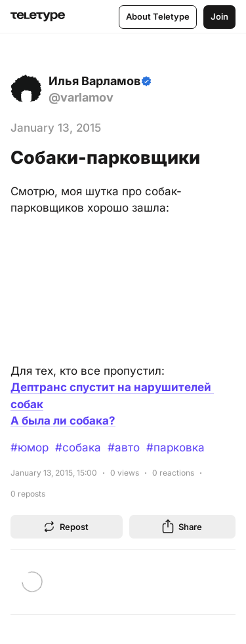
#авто (124, 447)
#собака (78, 447)
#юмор (30, 447)
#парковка (175, 447)
